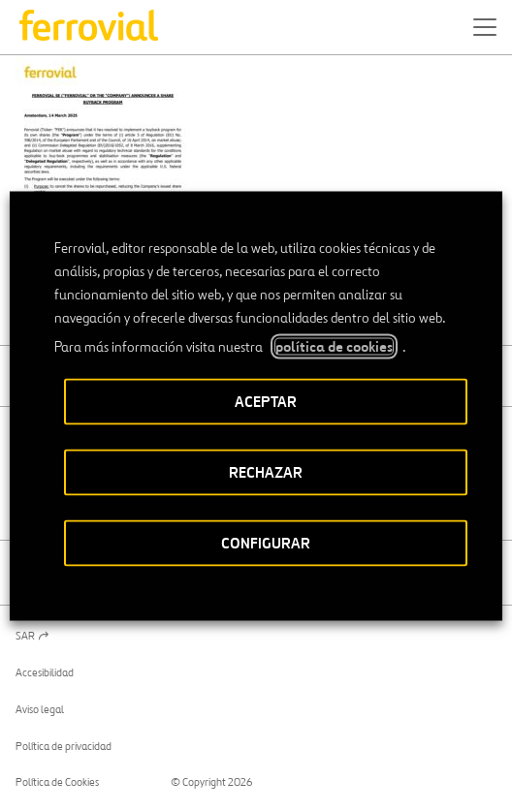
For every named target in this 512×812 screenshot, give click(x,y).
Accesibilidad (45, 672)
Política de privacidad (64, 746)
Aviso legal (40, 709)
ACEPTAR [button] (266, 402)
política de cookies (334, 347)
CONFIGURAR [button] (266, 543)
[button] (485, 27)
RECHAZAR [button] (266, 472)
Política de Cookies (57, 782)
